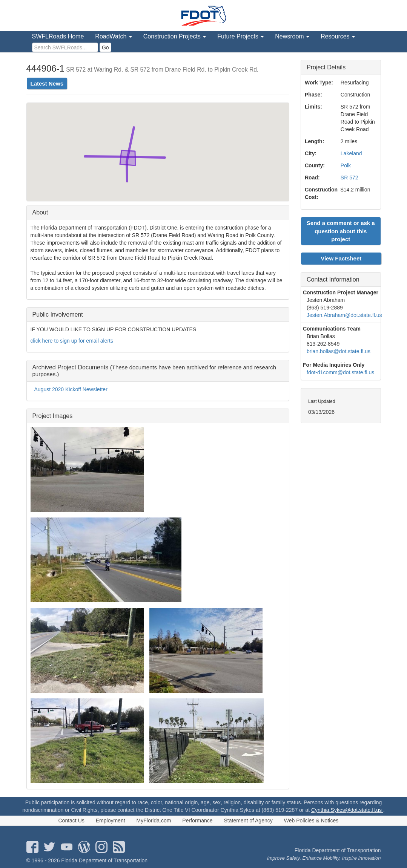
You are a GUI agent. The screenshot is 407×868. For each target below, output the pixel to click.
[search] (65, 47)
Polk (346, 165)
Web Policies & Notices (311, 821)
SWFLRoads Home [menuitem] (58, 36)
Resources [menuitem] (338, 36)
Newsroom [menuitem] (292, 36)
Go (105, 47)
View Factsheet (341, 258)
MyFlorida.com (154, 821)
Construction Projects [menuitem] (175, 36)
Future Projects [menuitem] (240, 36)
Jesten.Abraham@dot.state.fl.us (344, 315)
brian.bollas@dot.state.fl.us (339, 351)
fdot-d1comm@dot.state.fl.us (340, 372)
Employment (111, 821)
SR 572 (349, 178)
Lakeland (351, 153)
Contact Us (71, 821)
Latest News (47, 83)
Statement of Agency (248, 821)
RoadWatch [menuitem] (113, 36)
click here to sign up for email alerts (72, 341)
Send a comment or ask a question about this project (341, 231)
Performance (197, 821)
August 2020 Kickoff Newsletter (71, 389)
